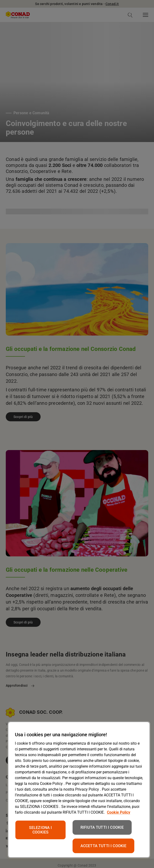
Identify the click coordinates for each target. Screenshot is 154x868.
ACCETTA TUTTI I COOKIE (104, 846)
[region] (79, 790)
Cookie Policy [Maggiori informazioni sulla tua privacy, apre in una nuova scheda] (119, 812)
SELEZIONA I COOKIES (41, 830)
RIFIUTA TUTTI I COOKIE (102, 827)
